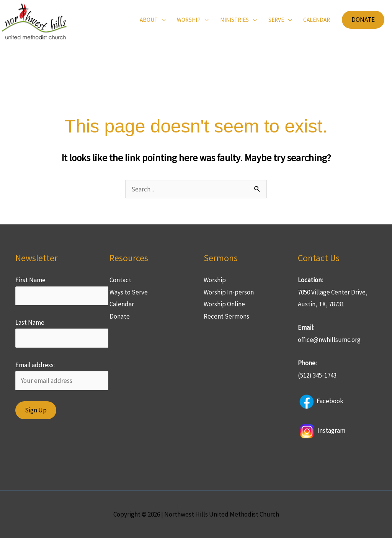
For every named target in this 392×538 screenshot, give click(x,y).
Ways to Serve (129, 292)
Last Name (30, 322)
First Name (30, 280)
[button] (363, 20)
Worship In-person (229, 292)
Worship (215, 280)
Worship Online (224, 304)
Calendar (122, 304)
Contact (120, 280)
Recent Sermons (226, 316)
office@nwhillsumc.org (329, 340)
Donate (120, 316)
